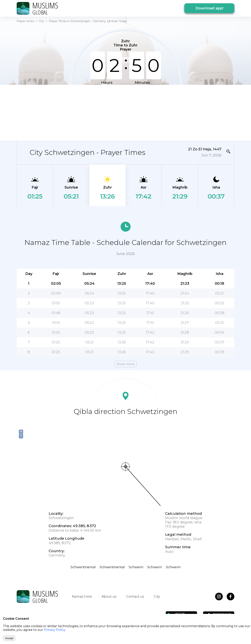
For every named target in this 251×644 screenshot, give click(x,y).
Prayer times (25, 21)
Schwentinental (83, 567)
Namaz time (82, 597)
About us (109, 597)
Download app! (209, 8)
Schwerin (136, 567)
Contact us (135, 597)
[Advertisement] (125, 112)
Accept (9, 638)
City (41, 21)
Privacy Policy (55, 630)
